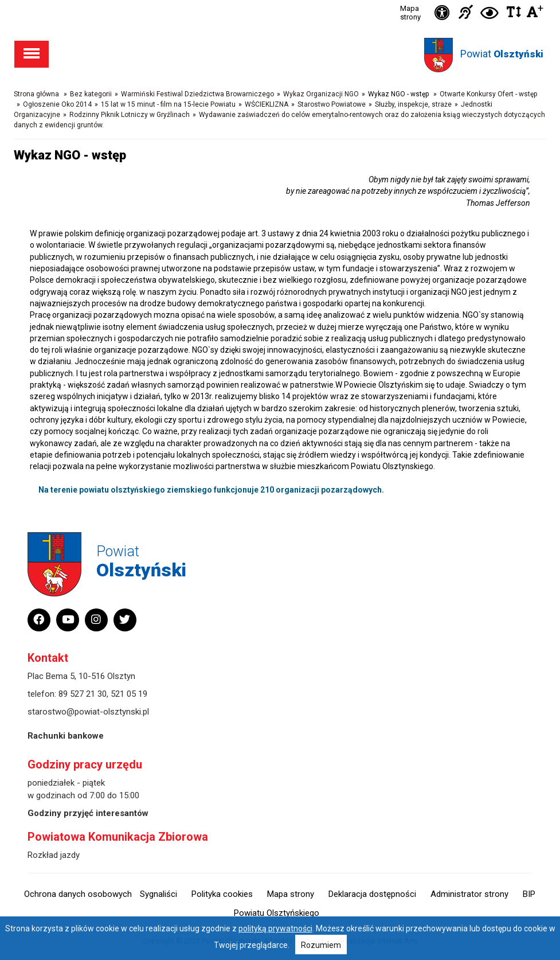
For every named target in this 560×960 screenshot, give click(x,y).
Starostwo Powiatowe (332, 104)
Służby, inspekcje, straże (413, 104)
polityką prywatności (275, 928)
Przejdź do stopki (280, 0)
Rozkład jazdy (54, 855)
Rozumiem (321, 945)
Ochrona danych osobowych (78, 894)
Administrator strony (469, 894)
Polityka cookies (222, 894)
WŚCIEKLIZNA (267, 104)
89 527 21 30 (83, 694)
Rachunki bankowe (66, 736)
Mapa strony (410, 13)
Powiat (502, 54)
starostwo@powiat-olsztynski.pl (88, 712)
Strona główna (36, 94)
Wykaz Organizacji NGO (321, 94)
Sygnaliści (158, 894)
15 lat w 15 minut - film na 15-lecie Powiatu (168, 104)
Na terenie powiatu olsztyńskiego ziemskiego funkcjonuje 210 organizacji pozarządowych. (211, 490)
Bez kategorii (91, 94)
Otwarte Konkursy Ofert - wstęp (488, 94)
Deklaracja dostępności (372, 894)
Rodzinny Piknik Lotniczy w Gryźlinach (130, 115)
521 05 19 (129, 694)
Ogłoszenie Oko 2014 (57, 104)
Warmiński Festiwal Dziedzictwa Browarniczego (197, 94)
